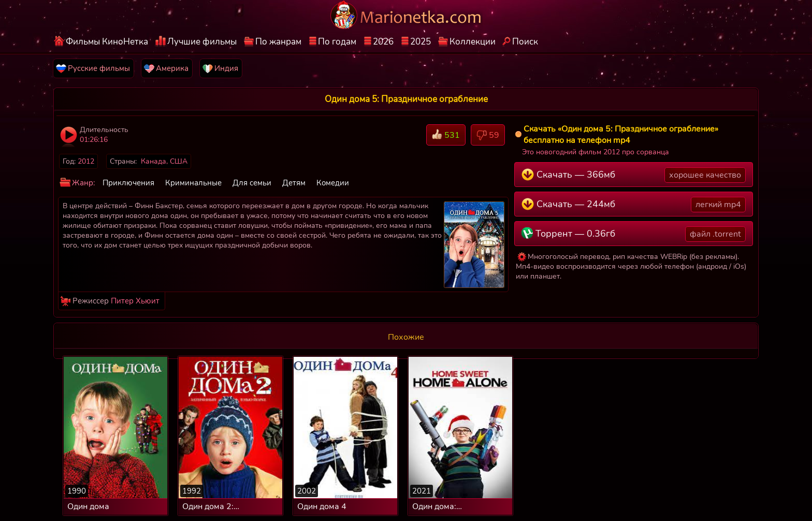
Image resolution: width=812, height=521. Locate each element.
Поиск (525, 42)
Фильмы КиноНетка (107, 42)
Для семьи (252, 183)
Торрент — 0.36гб (634, 234)
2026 (383, 42)
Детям (294, 183)
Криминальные (193, 183)
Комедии (333, 183)
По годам (337, 42)
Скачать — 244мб (634, 205)
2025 (421, 42)
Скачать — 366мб (634, 175)
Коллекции (473, 42)
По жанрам (278, 42)
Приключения (128, 183)
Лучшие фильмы (202, 42)
